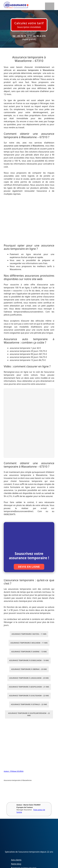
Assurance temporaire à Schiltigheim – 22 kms (29, 696)
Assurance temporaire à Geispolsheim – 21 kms (29, 687)
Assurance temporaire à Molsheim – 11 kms (29, 643)
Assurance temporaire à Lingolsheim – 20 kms (29, 678)
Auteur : (7, 771)
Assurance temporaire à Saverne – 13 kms (29, 652)
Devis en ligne (29, 567)
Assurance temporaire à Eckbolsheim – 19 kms (29, 660)
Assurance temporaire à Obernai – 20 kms (29, 669)
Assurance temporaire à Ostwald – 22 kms (29, 704)
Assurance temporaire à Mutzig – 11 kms (29, 634)
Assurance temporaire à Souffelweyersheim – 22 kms (29, 714)
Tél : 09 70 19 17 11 (22, 36)
